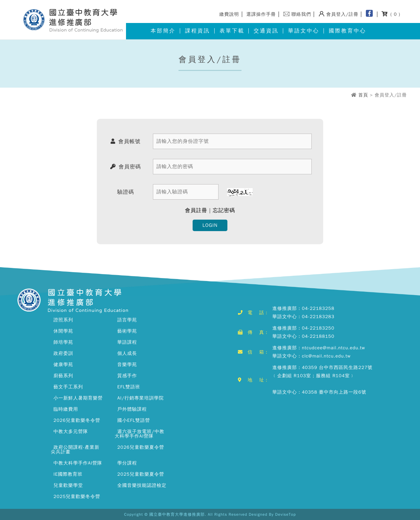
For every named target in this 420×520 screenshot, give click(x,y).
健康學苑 (63, 365)
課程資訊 (198, 31)
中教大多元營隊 (71, 432)
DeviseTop (286, 514)
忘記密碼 (224, 210)
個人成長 (127, 353)
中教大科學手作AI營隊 (78, 463)
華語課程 (127, 342)
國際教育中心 (347, 31)
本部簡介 (163, 31)
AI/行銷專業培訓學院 (141, 398)
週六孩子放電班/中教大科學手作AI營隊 (140, 434)
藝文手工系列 (68, 387)
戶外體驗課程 (132, 409)
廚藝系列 (63, 376)
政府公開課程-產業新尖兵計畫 (75, 450)
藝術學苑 (127, 331)
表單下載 (232, 31)
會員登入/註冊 (342, 14)
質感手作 (127, 376)
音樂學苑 (127, 365)
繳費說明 (229, 14)
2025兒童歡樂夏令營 (141, 474)
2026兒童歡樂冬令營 (77, 420)
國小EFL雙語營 (134, 420)
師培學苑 (63, 342)
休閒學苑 (63, 331)
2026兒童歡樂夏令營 (141, 447)
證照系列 (63, 320)
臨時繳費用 (66, 409)
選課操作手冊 (261, 14)
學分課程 (127, 463)
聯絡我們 (301, 14)
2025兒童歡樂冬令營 (77, 497)
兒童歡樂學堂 (68, 485)
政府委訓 (63, 353)
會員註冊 (196, 210)
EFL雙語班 (129, 387)
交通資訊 (266, 31)
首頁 (363, 95)
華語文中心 (304, 31)
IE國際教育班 (68, 474)
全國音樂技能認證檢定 (142, 485)
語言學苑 (127, 320)
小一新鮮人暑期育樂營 (78, 398)
